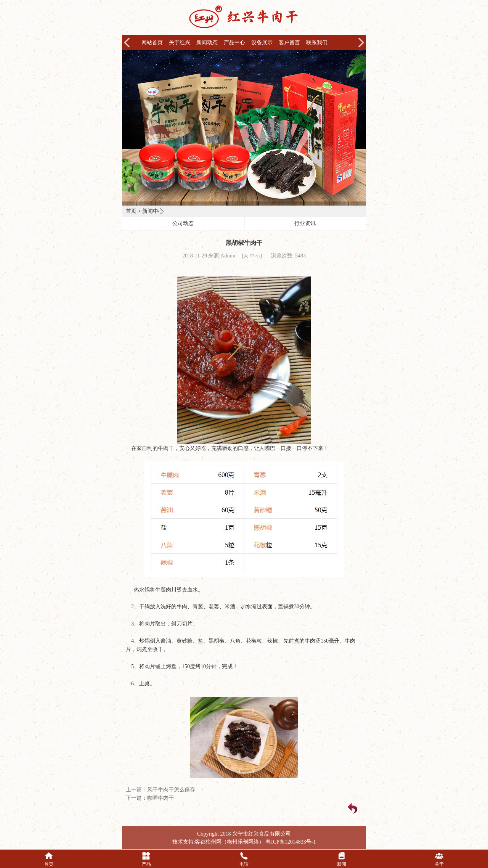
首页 (131, 211)
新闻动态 (207, 43)
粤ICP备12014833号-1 (291, 842)
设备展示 (262, 43)
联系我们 (317, 43)
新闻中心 (153, 211)
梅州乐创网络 (243, 842)
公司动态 (183, 223)
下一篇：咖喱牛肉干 (150, 798)
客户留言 (289, 43)
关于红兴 (180, 43)
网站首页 (152, 43)
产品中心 (234, 43)
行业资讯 (305, 223)
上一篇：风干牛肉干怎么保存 (161, 790)
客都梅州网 (208, 842)
